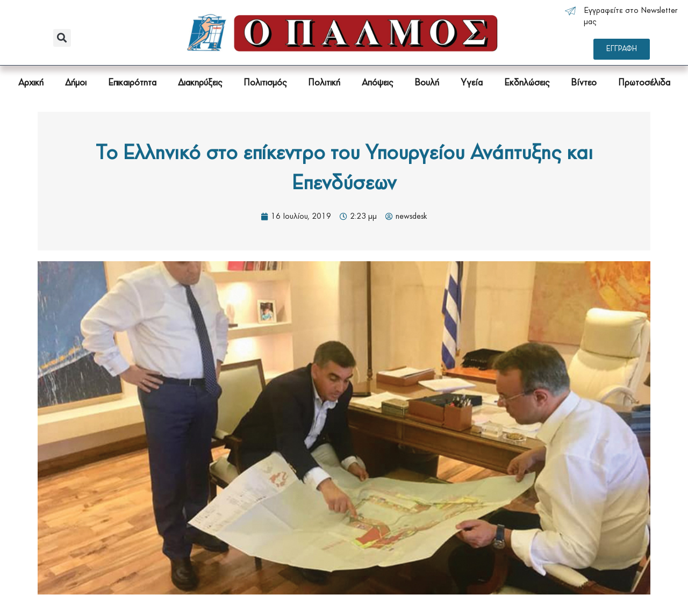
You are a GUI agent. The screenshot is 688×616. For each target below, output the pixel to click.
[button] (62, 38)
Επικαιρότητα (132, 83)
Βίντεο (584, 83)
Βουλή (427, 83)
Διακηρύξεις (200, 83)
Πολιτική (324, 83)
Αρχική (31, 83)
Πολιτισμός (265, 83)
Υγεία (472, 83)
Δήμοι (76, 83)
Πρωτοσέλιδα (644, 83)
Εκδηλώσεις (527, 83)
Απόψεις (377, 83)
